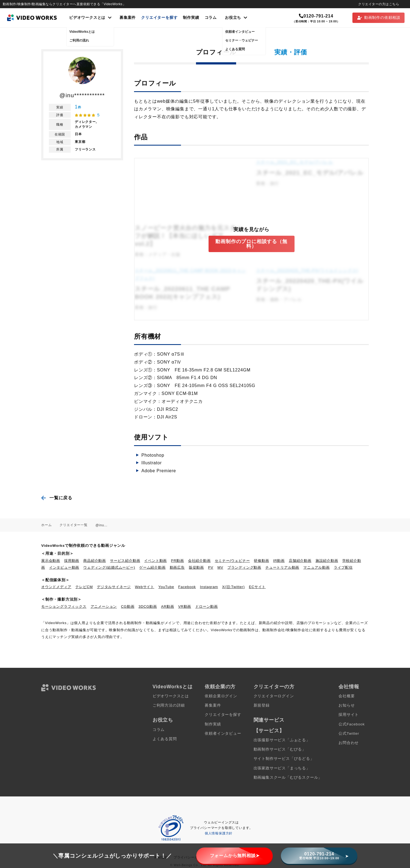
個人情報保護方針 (219, 833)
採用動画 (72, 561)
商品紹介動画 (95, 561)
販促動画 (196, 567)
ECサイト (257, 587)
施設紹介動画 (327, 561)
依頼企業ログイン (221, 696)
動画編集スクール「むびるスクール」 (288, 777)
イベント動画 (155, 561)
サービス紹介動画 (125, 561)
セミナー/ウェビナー (232, 561)
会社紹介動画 (199, 561)
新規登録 (262, 705)
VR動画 (185, 606)
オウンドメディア (56, 587)
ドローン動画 (207, 606)
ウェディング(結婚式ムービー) (109, 567)
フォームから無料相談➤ (235, 856)
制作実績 (191, 18)
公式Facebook (352, 724)
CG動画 (128, 606)
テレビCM (84, 587)
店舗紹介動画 (300, 561)
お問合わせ (349, 743)
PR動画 (177, 561)
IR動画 (279, 561)
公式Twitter (349, 733)
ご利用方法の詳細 (169, 705)
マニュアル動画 (317, 567)
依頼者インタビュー (223, 733)
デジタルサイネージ (114, 587)
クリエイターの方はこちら (379, 4)
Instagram (209, 587)
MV (220, 567)
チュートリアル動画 (282, 567)
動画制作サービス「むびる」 (280, 749)
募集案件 (128, 18)
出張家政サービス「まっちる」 (282, 768)
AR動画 (168, 606)
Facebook (187, 587)
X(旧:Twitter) (234, 587)
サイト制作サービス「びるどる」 (284, 759)
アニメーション (104, 606)
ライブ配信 (343, 567)
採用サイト (349, 715)
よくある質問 (165, 739)
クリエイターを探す (159, 18)
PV (211, 567)
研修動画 (261, 561)
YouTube (166, 587)
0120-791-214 (316, 16)
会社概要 (347, 696)
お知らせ (347, 705)
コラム (211, 18)
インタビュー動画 (64, 567)
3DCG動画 (148, 606)
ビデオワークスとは (171, 696)
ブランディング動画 (244, 567)
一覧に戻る (61, 498)
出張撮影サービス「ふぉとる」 (282, 740)
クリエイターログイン (274, 696)
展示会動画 (51, 561)
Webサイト (145, 587)
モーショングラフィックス (64, 606)
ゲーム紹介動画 (152, 567)
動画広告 (177, 567)
